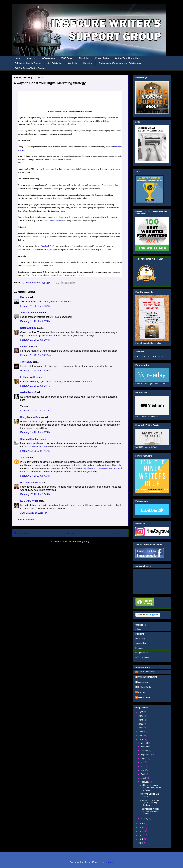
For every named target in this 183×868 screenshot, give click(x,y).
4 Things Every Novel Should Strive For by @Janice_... (151, 788)
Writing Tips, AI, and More (127, 58)
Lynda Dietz (27, 346)
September (146, 755)
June (143, 766)
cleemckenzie (144, 697)
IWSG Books (67, 58)
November (146, 747)
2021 (141, 732)
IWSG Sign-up (48, 58)
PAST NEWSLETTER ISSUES (149, 356)
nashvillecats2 (28, 392)
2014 (141, 839)
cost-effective (56, 221)
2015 (141, 835)
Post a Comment (26, 519)
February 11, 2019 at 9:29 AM (35, 340)
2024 (141, 720)
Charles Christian (30, 439)
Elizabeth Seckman (31, 482)
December (146, 743)
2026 (141, 712)
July (143, 762)
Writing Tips (141, 643)
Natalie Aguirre (28, 328)
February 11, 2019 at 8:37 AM (35, 321)
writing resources (143, 657)
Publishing (140, 639)
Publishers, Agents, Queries (28, 63)
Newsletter (84, 58)
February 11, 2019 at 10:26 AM (36, 355)
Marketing (88, 63)
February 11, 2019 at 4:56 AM (35, 306)
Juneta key (26, 362)
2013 (141, 843)
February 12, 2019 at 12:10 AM (36, 411)
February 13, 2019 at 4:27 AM (35, 432)
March (144, 778)
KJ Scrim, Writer (29, 501)
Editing (138, 629)
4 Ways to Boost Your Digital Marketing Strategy (150, 803)
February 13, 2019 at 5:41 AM (35, 476)
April (143, 774)
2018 (141, 824)
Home (18, 58)
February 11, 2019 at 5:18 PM (35, 386)
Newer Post (21, 533)
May (143, 770)
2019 (141, 739)
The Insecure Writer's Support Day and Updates (150, 811)
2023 (141, 724)
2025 (141, 716)
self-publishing (142, 653)
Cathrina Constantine (148, 677)
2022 (141, 728)
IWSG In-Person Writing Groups (30, 68)
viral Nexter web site (37, 446)
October (145, 751)
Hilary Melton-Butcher (32, 417)
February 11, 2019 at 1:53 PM (35, 370)
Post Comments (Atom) (77, 542)
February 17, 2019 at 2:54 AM (35, 494)
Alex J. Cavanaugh (30, 313)
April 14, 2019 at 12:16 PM (34, 513)
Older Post (120, 533)
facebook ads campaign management (103, 468)
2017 (141, 827)
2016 (141, 831)
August (144, 758)
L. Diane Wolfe (28, 377)
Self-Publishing (55, 63)
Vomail (24, 457)
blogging (139, 648)
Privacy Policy (102, 58)
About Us (31, 58)
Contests (72, 63)
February (145, 782)
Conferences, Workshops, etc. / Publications (120, 63)
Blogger (109, 862)
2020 (141, 736)
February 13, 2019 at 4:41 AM (35, 451)
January (145, 819)
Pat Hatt (25, 297)
